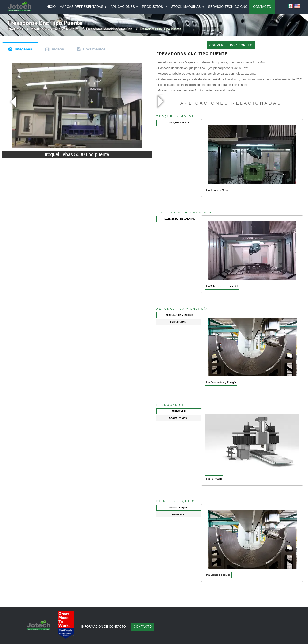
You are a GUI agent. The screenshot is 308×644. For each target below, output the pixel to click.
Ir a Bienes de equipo (218, 575)
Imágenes (23, 49)
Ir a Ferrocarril (214, 479)
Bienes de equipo (176, 501)
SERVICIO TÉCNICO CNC (228, 7)
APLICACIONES (124, 7)
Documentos (94, 49)
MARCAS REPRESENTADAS (83, 7)
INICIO (51, 7)
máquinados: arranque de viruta (54, 29)
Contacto (143, 627)
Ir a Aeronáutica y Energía (221, 382)
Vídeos (58, 49)
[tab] (179, 123)
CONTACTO (262, 7)
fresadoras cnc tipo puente (160, 29)
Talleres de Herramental (185, 213)
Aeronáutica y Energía (182, 309)
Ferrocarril (171, 405)
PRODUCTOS (155, 7)
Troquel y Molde (175, 116)
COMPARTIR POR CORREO (231, 45)
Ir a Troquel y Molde (218, 190)
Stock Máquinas (188, 7)
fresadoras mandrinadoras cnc (109, 29)
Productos (15, 29)
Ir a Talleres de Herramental (222, 286)
